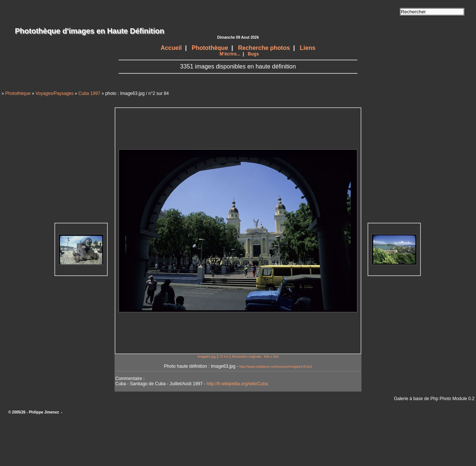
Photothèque (210, 48)
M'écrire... (230, 54)
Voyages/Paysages (54, 93)
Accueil (171, 48)
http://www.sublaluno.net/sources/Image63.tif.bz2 (276, 367)
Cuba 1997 (89, 93)
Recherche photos (264, 48)
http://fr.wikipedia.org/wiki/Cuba (237, 384)
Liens (308, 48)
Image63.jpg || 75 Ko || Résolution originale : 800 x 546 (238, 357)
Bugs (253, 54)
